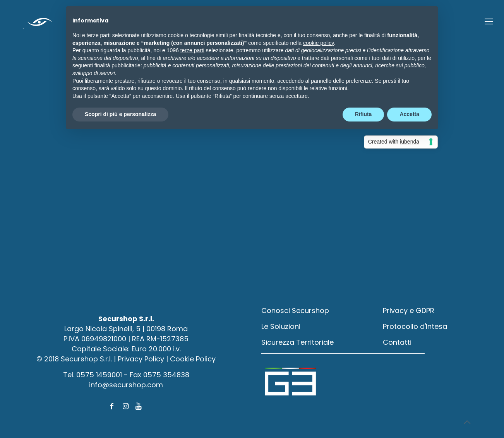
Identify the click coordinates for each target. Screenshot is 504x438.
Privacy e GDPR (409, 311)
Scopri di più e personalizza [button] (120, 114)
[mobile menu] (489, 22)
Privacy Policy (141, 359)
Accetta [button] (409, 114)
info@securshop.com (126, 385)
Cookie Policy (193, 359)
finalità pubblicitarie (117, 65)
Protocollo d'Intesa (415, 326)
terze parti (192, 50)
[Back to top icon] (467, 422)
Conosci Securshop (295, 311)
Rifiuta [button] (363, 114)
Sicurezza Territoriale (297, 342)
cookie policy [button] (318, 43)
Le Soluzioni (281, 326)
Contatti (397, 342)
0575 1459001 (99, 375)
